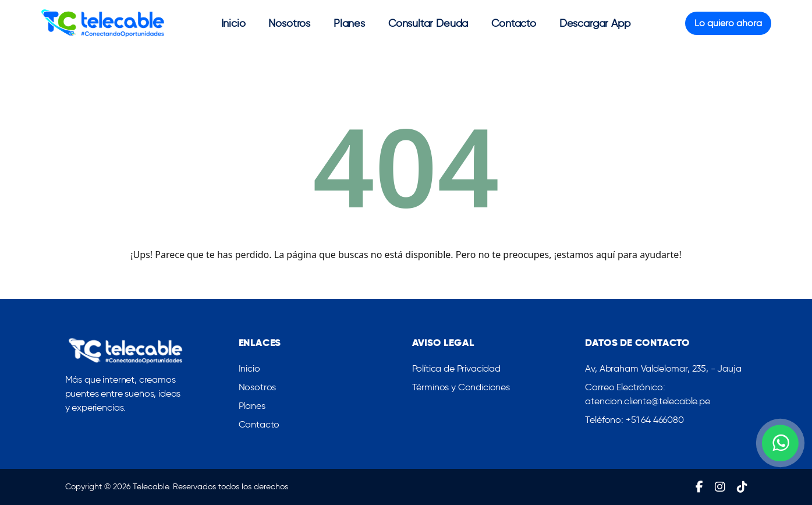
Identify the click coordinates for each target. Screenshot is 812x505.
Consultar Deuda (428, 23)
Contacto (514, 23)
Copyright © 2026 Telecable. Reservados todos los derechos (177, 487)
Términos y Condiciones (461, 388)
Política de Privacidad (456, 370)
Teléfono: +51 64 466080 (634, 421)
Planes (349, 23)
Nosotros (289, 23)
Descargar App (595, 23)
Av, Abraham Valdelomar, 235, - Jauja (663, 370)
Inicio (233, 23)
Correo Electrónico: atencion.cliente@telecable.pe (647, 395)
